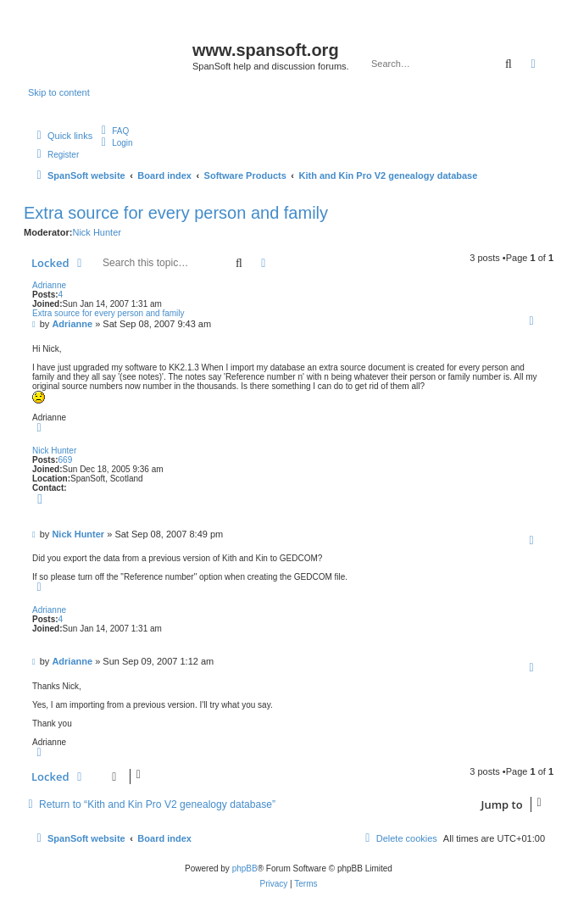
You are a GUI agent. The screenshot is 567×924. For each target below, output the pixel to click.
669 (66, 460)
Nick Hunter (96, 232)
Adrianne (49, 285)
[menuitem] (113, 131)
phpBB (245, 868)
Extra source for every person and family (176, 213)
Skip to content (59, 92)
